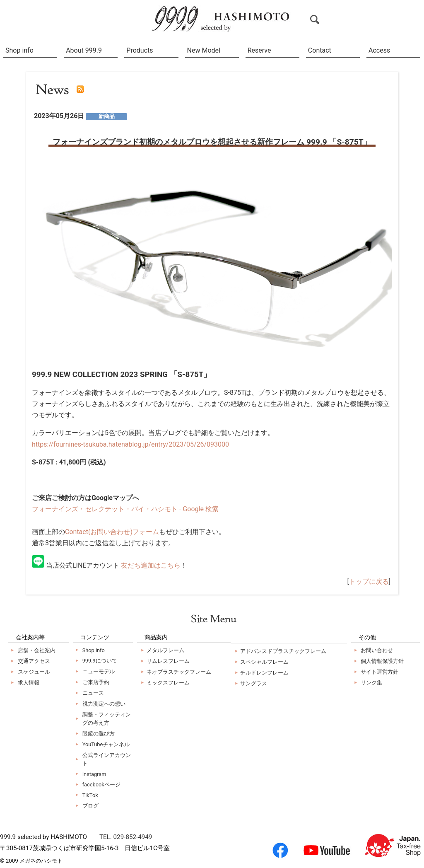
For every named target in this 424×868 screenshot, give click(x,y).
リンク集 (371, 683)
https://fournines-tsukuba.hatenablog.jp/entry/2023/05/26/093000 (130, 444)
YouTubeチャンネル (106, 744)
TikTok (90, 795)
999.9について (100, 661)
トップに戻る (369, 581)
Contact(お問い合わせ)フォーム (112, 532)
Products (140, 50)
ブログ (90, 806)
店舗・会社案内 (37, 650)
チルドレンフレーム (264, 673)
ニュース (93, 693)
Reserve (259, 50)
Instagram (94, 774)
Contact (320, 50)
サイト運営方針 (379, 672)
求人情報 (29, 683)
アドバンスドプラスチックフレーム (283, 651)
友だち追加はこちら (151, 565)
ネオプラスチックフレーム (179, 672)
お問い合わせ (377, 650)
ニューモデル (99, 671)
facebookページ (101, 785)
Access (379, 50)
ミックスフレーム (168, 683)
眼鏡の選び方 (99, 734)
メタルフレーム (165, 650)
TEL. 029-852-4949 (126, 837)
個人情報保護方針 (382, 661)
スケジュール (34, 672)
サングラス (254, 683)
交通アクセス (34, 661)
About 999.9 (84, 50)
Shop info (19, 50)
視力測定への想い (104, 704)
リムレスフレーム (168, 661)
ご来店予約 (96, 682)
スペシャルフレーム (264, 662)
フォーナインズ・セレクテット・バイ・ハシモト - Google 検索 (125, 509)
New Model (204, 50)
